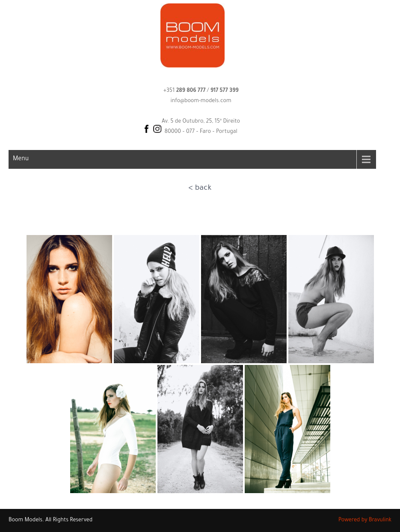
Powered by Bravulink (365, 520)
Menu (21, 159)
